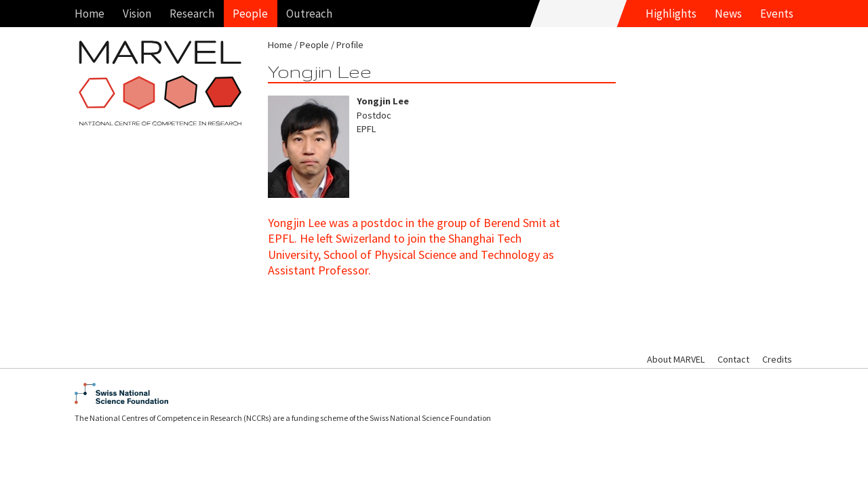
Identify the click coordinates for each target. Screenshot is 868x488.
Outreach (309, 14)
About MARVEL (676, 359)
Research (192, 14)
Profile (350, 45)
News (728, 14)
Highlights (671, 14)
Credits (777, 359)
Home (90, 14)
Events (777, 14)
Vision (137, 14)
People (250, 14)
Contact (733, 359)
